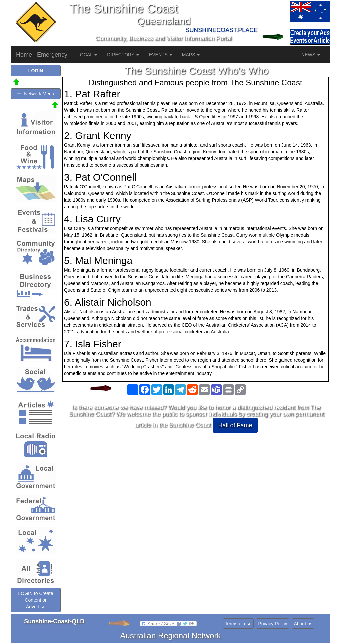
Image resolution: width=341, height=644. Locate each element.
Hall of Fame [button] (235, 425)
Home (24, 55)
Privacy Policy (273, 624)
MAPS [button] (191, 55)
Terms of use (238, 624)
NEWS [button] (311, 55)
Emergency (52, 55)
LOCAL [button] (87, 55)
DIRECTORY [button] (123, 55)
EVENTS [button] (161, 55)
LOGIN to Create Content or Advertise (35, 600)
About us (303, 624)
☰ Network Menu (35, 94)
